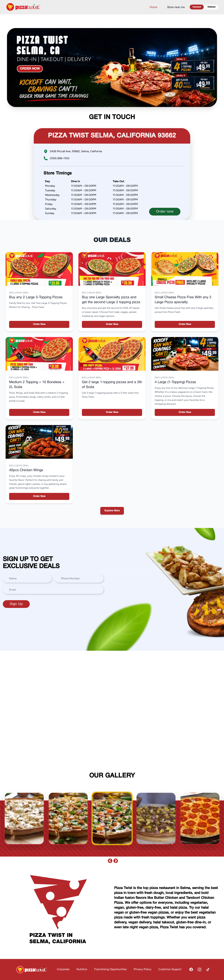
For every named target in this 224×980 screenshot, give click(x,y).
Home (153, 7)
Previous (109, 860)
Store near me (176, 7)
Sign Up (16, 604)
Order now (30, 69)
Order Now (39, 324)
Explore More (112, 511)
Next (115, 860)
